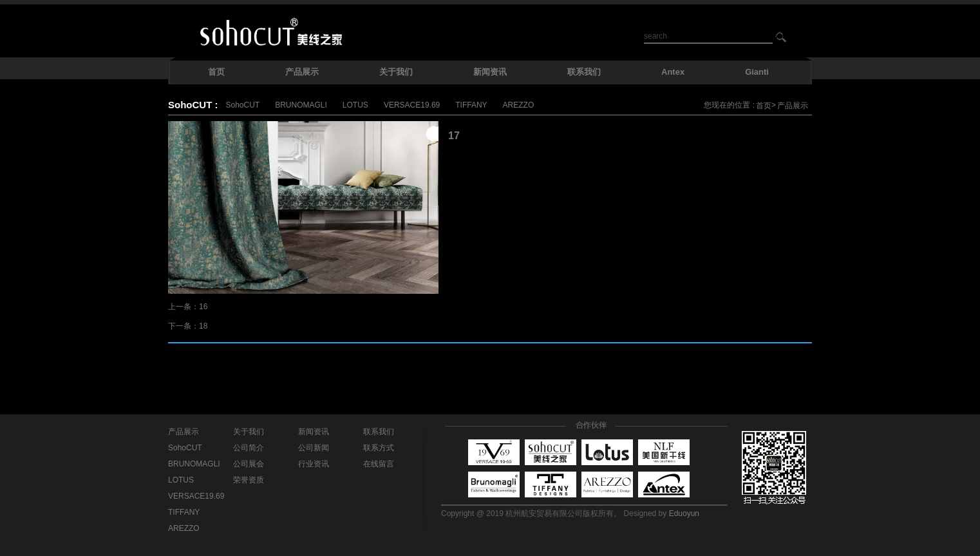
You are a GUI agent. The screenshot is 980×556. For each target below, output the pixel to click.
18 (203, 326)
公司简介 (249, 448)
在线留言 (379, 464)
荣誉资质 (249, 480)
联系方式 (379, 448)
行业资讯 (314, 464)
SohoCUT (242, 105)
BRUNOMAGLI (301, 105)
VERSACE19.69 (412, 105)
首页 (764, 106)
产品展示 (793, 106)
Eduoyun (684, 513)
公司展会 (249, 464)
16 (203, 307)
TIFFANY (471, 105)
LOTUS (355, 105)
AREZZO (519, 105)
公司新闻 (314, 448)
